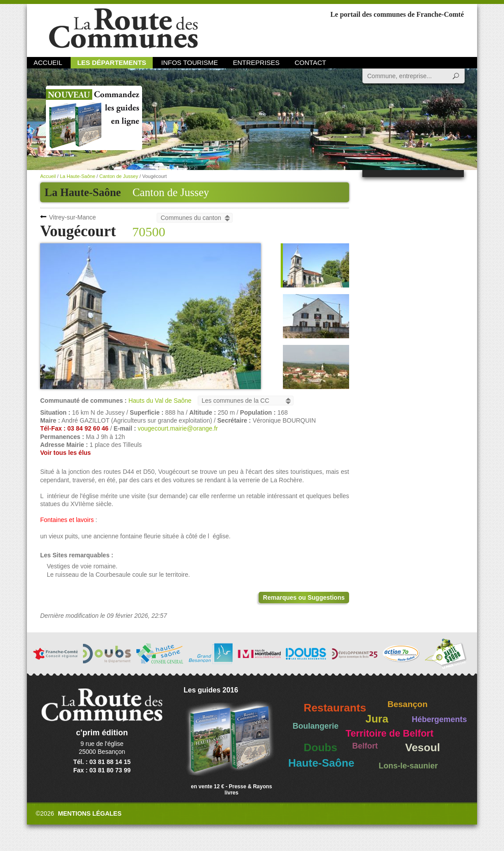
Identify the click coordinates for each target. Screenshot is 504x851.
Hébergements (439, 719)
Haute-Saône (321, 763)
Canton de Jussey (171, 192)
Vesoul (423, 747)
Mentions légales (90, 813)
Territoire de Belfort (389, 734)
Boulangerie (316, 726)
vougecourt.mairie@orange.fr (178, 428)
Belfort (365, 746)
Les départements (112, 62)
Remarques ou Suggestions (304, 598)
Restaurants (335, 708)
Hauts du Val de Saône (160, 401)
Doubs (320, 747)
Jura (377, 719)
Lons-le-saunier (408, 766)
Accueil (48, 62)
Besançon (408, 704)
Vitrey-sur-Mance (72, 217)
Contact (310, 62)
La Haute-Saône (78, 176)
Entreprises (256, 62)
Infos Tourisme (190, 62)
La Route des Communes (123, 28)
